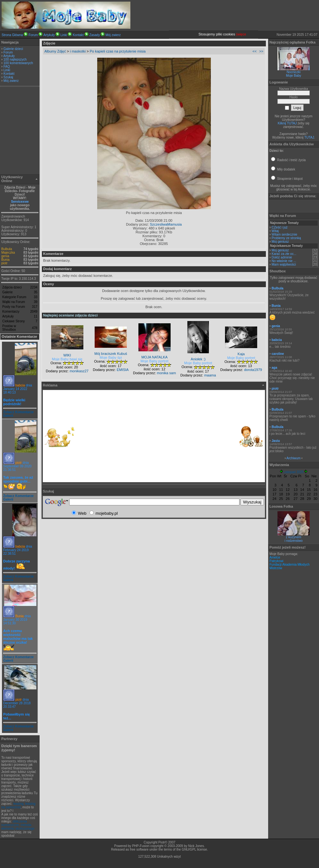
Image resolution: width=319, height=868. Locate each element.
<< (254, 51)
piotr (4, 263)
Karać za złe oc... (284, 254)
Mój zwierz (113, 35)
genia (5, 256)
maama (210, 375)
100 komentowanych (18, 63)
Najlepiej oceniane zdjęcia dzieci (70, 315)
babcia (20, 385)
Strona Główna (12, 35)
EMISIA (122, 370)
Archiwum (294, 458)
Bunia (5, 260)
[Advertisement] (20, 131)
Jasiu (276, 441)
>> (261, 51)
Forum (33, 35)
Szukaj (8, 77)
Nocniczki (294, 72)
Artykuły (49, 35)
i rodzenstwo (294, 541)
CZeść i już (280, 227)
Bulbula (7, 249)
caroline (278, 354)
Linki (64, 35)
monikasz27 (79, 371)
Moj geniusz (280, 242)
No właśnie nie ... (284, 261)
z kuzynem (294, 537)
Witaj (275, 231)
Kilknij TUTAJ (287, 123)
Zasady (94, 35)
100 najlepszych (15, 59)
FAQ (7, 67)
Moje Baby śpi (111, 357)
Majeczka (8, 253)
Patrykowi (276, 561)
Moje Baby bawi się (67, 359)
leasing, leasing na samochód (18, 805)
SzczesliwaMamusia (166, 224)
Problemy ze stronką (286, 238)
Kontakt (78, 35)
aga (274, 368)
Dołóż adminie (282, 257)
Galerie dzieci (13, 49)
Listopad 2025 (294, 472)
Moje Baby (293, 76)
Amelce (275, 557)
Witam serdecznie (284, 234)
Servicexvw (20, 202)
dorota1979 (253, 370)
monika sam (166, 373)
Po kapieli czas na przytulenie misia (118, 51)
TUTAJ (309, 137)
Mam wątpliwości (284, 264)
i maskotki (78, 51)
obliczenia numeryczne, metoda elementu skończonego (18, 825)
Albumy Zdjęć (55, 51)
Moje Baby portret (155, 361)
